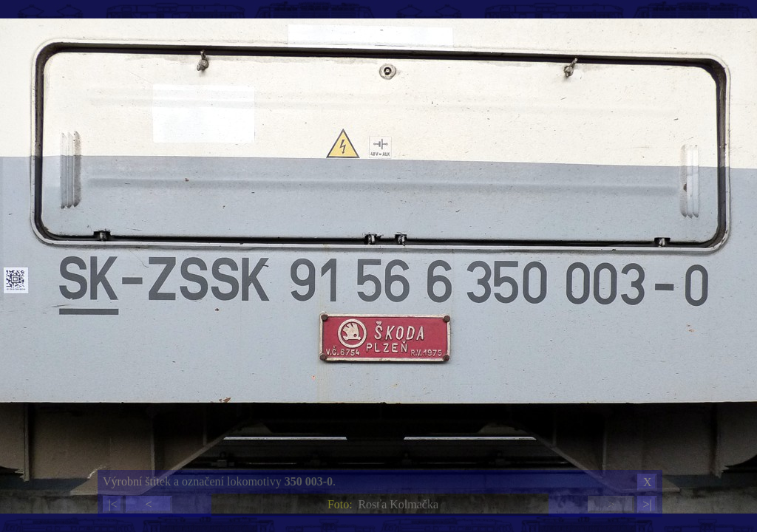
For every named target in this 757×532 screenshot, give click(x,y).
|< (112, 504)
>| (647, 504)
